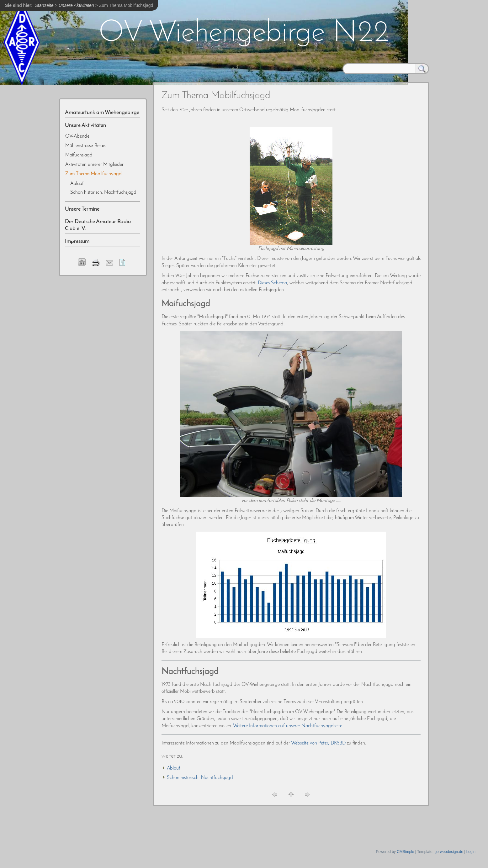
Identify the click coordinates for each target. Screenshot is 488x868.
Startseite (44, 5)
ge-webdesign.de (449, 852)
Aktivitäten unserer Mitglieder (94, 165)
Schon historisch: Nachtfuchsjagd (200, 778)
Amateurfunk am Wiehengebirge (102, 113)
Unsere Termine (82, 209)
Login (471, 852)
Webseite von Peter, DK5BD (318, 743)
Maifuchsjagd (79, 155)
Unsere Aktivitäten (76, 5)
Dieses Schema (272, 283)
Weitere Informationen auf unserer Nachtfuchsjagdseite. (288, 726)
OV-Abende (77, 136)
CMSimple (405, 852)
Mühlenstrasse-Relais (85, 146)
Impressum (77, 242)
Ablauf (174, 768)
